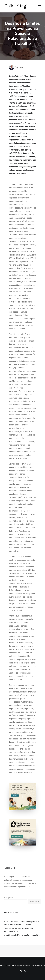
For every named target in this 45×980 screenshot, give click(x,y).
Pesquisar (9, 898)
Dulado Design (40, 965)
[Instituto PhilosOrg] (16, 6)
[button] (39, 6)
